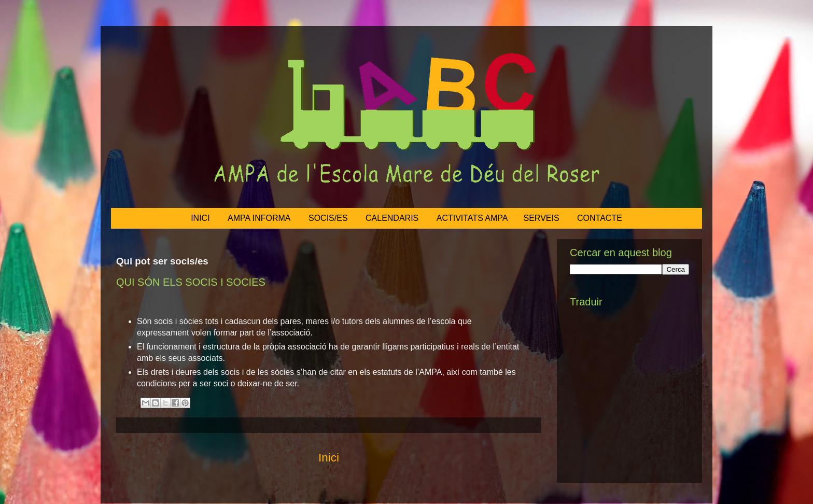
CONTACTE (600, 218)
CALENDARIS (392, 218)
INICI (200, 218)
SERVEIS (542, 218)
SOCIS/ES (328, 218)
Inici (329, 458)
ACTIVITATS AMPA (472, 218)
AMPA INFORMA (259, 218)
